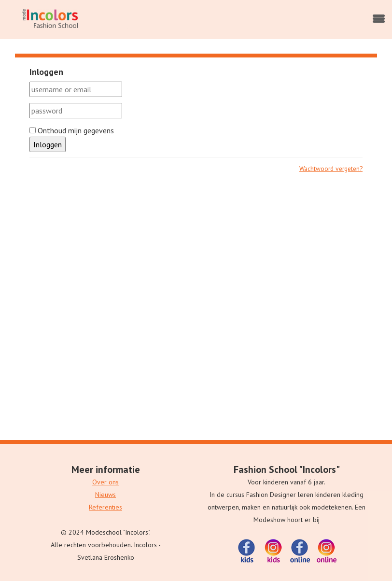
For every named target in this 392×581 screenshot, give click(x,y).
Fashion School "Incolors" (287, 469)
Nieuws (105, 495)
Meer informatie (106, 469)
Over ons (105, 482)
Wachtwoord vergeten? (331, 169)
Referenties (105, 507)
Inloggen (48, 144)
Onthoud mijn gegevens (72, 130)
